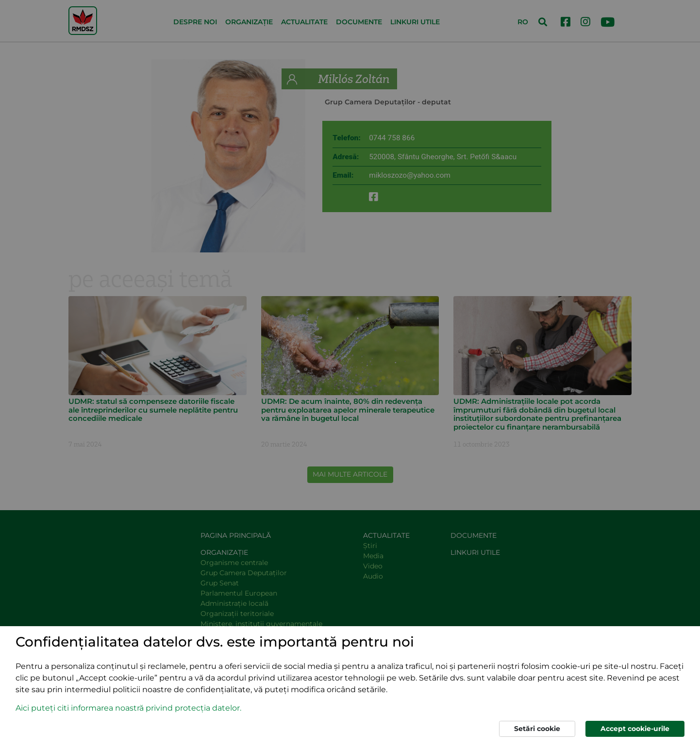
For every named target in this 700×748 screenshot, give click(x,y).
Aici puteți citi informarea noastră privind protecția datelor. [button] (128, 708)
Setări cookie (537, 729)
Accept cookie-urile (635, 729)
